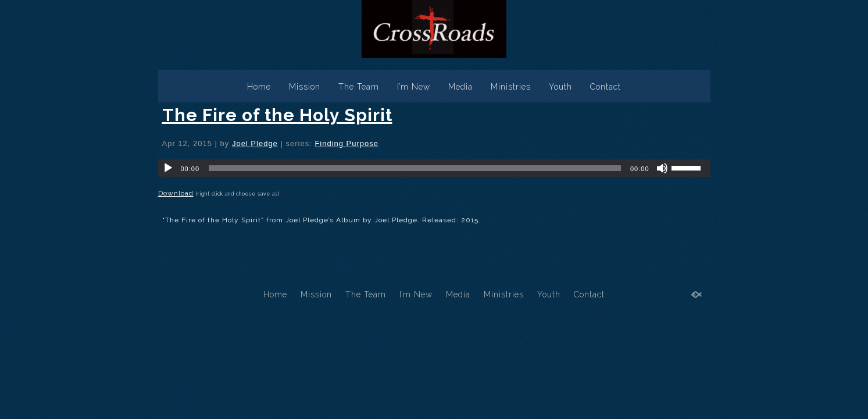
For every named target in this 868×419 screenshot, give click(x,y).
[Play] (168, 168)
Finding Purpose (347, 143)
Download (176, 193)
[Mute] (662, 168)
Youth (560, 87)
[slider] (415, 168)
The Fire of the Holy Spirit (277, 115)
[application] (434, 168)
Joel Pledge (255, 143)
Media (460, 87)
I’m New (414, 87)
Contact (606, 87)
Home (259, 87)
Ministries (511, 87)
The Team (359, 87)
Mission (305, 87)
